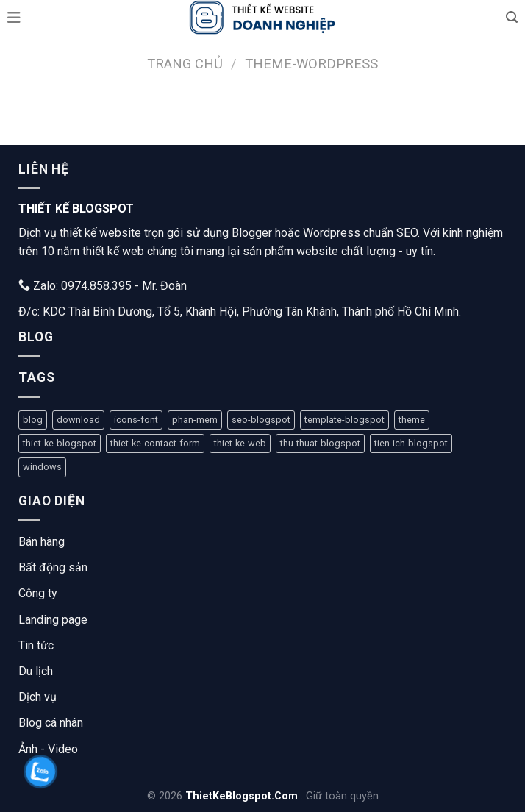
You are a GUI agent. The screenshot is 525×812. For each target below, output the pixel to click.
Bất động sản (53, 567)
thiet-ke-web (240, 443)
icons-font (136, 420)
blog (33, 420)
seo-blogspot (261, 420)
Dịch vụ (37, 697)
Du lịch (36, 671)
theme (412, 420)
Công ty (38, 593)
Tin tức (36, 645)
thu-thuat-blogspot (320, 443)
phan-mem (195, 420)
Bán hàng (42, 542)
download (78, 420)
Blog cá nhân (51, 723)
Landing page (53, 620)
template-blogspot (344, 420)
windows (42, 467)
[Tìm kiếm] (512, 17)
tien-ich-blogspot (411, 443)
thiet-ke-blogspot (60, 443)
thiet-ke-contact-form (155, 443)
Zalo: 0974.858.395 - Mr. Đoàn (103, 286)
